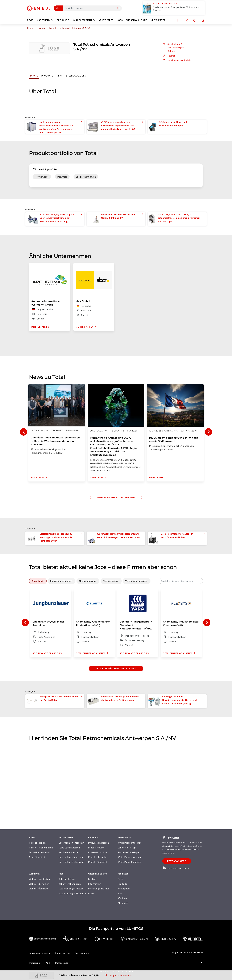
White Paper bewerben (129, 857)
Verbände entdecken (69, 852)
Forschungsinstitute (99, 889)
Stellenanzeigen (76, 76)
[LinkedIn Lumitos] (201, 963)
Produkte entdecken (98, 843)
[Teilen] (187, 20)
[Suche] (119, 8)
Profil (34, 76)
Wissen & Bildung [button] (137, 20)
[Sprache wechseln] (195, 20)
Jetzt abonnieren (177, 861)
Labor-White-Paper (128, 848)
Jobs (120, 893)
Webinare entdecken (39, 879)
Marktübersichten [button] (84, 20)
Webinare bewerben (39, 884)
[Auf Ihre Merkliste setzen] (178, 20)
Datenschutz (62, 963)
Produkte (47, 76)
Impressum (35, 963)
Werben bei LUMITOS (40, 954)
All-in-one (123, 903)
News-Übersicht (37, 857)
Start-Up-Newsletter (40, 852)
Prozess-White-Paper (129, 852)
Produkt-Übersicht (98, 862)
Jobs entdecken (67, 879)
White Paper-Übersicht (129, 862)
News (60, 76)
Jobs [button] (120, 20)
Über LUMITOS (62, 954)
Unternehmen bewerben (71, 857)
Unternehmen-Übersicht (71, 862)
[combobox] (181, 581)
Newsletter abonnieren (41, 848)
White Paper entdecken (130, 843)
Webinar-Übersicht (39, 889)
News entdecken (37, 843)
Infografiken (95, 884)
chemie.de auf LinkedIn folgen (176, 868)
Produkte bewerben (98, 857)
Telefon (169, 56)
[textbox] (181, 581)
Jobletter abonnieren (70, 884)
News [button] (30, 20)
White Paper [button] (106, 20)
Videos (91, 893)
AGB (48, 963)
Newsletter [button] (158, 20)
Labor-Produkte (96, 848)
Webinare (123, 898)
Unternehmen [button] (45, 20)
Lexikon (92, 879)
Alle (57, 8)
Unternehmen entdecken (71, 843)
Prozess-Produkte (97, 852)
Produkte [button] (63, 20)
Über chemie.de (82, 954)
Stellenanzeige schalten (71, 889)
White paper (124, 889)
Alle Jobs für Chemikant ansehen (116, 669)
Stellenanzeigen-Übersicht (72, 893)
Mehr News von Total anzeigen (116, 497)
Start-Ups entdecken (69, 848)
